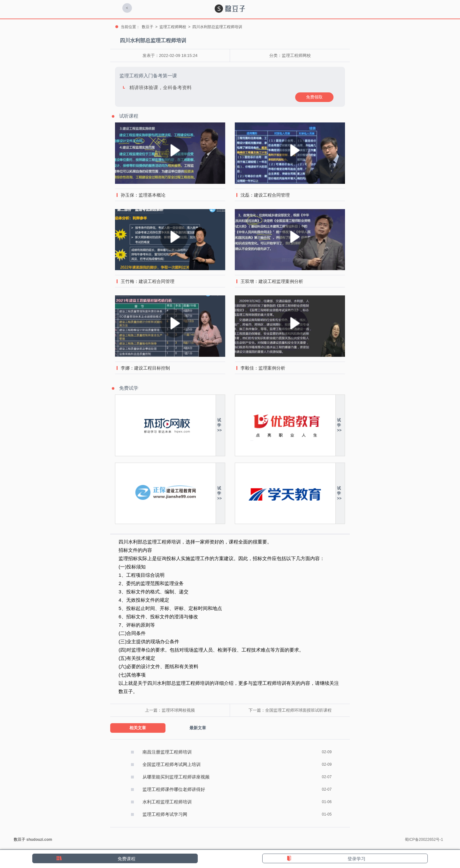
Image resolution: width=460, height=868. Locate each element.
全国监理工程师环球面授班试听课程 (298, 710)
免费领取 (314, 97)
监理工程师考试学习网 (165, 814)
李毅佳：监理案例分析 (263, 368)
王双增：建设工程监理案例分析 (272, 281)
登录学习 (356, 859)
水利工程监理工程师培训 (167, 802)
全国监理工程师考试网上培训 (172, 764)
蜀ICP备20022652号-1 (424, 840)
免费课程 (126, 859)
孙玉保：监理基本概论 (143, 195)
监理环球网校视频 (178, 710)
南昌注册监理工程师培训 (167, 752)
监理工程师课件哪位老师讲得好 (174, 789)
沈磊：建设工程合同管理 (265, 195)
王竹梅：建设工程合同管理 (148, 281)
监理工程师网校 (173, 27)
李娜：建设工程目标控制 (145, 368)
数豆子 (148, 27)
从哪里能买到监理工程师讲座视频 (176, 777)
